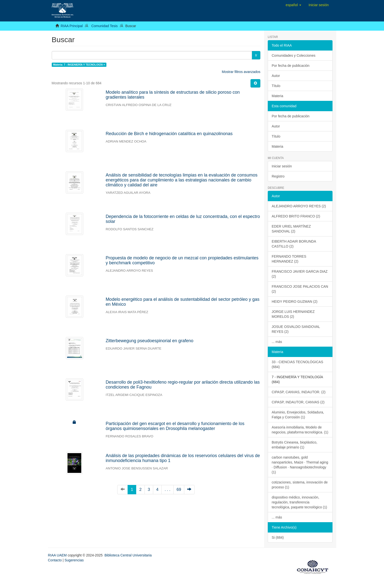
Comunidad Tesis (105, 26)
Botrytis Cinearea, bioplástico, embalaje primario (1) (294, 445)
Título (276, 86)
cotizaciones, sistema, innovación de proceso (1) (300, 485)
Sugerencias (74, 560)
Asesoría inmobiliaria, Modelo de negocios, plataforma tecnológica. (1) (300, 430)
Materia (277, 96)
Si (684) (278, 537)
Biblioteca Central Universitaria (128, 555)
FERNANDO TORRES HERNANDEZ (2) (289, 259)
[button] (293, 5)
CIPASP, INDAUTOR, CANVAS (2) (298, 402)
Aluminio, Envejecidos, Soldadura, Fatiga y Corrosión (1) (298, 415)
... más (277, 342)
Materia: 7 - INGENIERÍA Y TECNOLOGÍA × (79, 65)
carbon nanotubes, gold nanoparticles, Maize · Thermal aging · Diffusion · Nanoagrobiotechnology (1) (300, 465)
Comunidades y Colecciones (293, 55)
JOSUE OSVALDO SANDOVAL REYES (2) (296, 329)
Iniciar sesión (282, 166)
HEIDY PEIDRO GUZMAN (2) (295, 302)
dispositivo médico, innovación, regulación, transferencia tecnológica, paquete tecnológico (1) (299, 502)
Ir (256, 55)
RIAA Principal (72, 26)
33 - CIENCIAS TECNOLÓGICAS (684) (297, 364)
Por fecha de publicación (291, 66)
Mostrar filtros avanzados (241, 72)
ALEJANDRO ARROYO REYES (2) (299, 206)
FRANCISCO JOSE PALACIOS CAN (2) (300, 289)
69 (179, 490)
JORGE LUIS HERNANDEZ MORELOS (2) (293, 314)
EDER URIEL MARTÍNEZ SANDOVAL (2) (291, 229)
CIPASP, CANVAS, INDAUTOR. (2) (299, 392)
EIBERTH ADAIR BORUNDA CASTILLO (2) (294, 244)
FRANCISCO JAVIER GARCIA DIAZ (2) (300, 274)
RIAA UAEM (58, 555)
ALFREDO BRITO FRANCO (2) (296, 216)
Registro (278, 176)
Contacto (55, 560)
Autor (276, 76)
